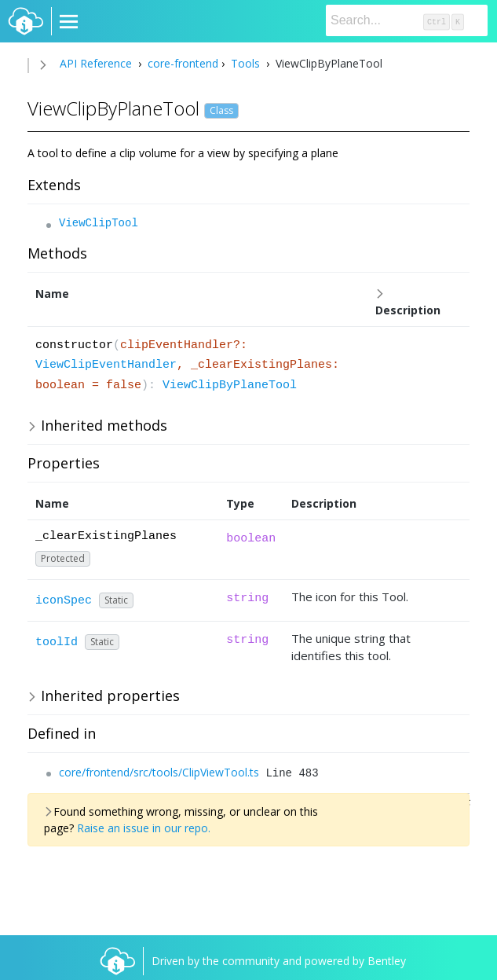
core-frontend (181, 63)
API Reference (96, 63)
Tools (245, 63)
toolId (57, 642)
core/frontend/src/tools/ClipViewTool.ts (159, 772)
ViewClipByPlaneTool (230, 385)
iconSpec (64, 601)
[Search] (407, 20)
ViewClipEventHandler (106, 365)
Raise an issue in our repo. (144, 828)
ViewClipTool (99, 223)
